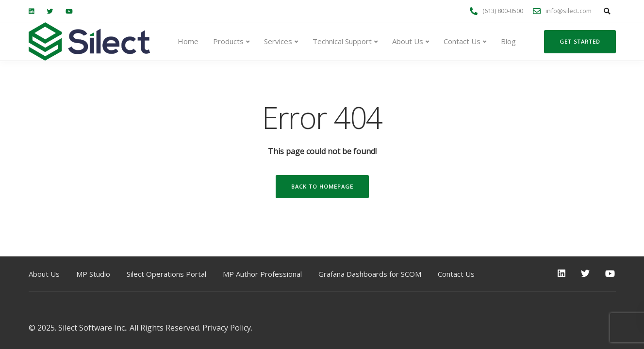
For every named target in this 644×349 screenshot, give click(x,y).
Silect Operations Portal (166, 274)
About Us (408, 41)
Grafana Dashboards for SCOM (370, 274)
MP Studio (93, 274)
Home (188, 41)
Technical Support (342, 41)
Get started (580, 41)
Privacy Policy (227, 328)
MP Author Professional (262, 274)
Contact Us (462, 41)
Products (228, 41)
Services (278, 41)
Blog (508, 41)
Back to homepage (322, 186)
